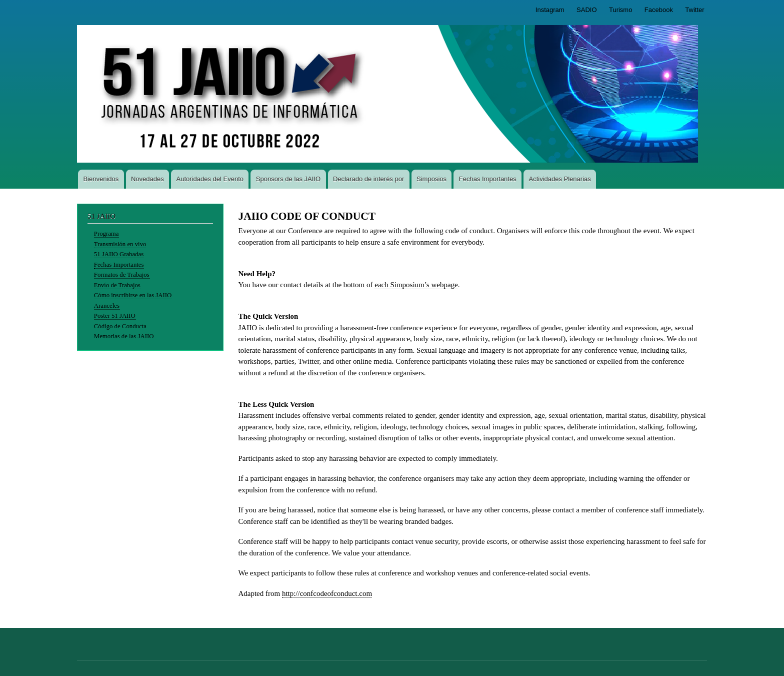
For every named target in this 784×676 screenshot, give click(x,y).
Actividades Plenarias (559, 179)
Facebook (659, 10)
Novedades (147, 179)
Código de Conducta (120, 326)
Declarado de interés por (368, 179)
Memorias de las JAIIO (124, 336)
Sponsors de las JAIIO (288, 179)
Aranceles (107, 306)
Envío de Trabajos (117, 285)
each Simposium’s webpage (416, 285)
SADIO (586, 10)
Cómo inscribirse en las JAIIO (133, 295)
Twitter (694, 10)
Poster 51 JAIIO (115, 316)
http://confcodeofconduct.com (327, 593)
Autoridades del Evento (210, 179)
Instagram (550, 10)
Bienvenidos (101, 179)
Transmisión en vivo (120, 244)
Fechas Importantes (488, 179)
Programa (106, 234)
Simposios (431, 179)
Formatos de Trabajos (122, 275)
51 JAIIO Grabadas (119, 254)
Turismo (620, 10)
